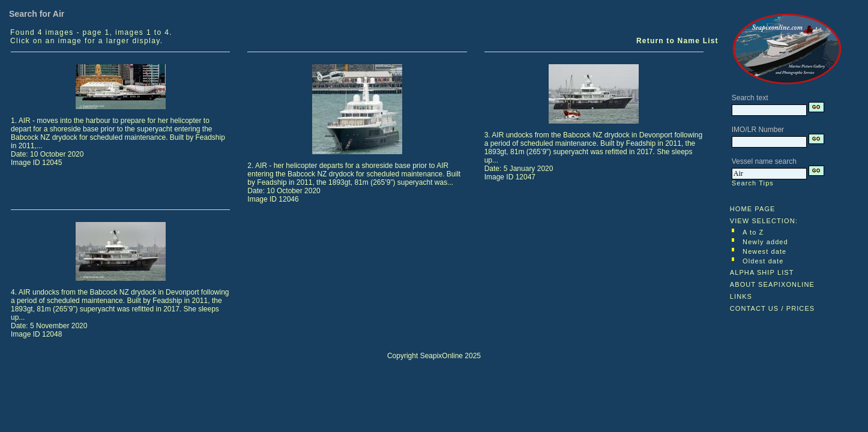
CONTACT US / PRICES (773, 308)
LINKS (741, 296)
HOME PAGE (753, 209)
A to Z (753, 232)
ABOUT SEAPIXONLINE (772, 284)
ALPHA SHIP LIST (762, 272)
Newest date (764, 251)
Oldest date (763, 261)
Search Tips (753, 183)
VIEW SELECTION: (764, 221)
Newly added (765, 242)
